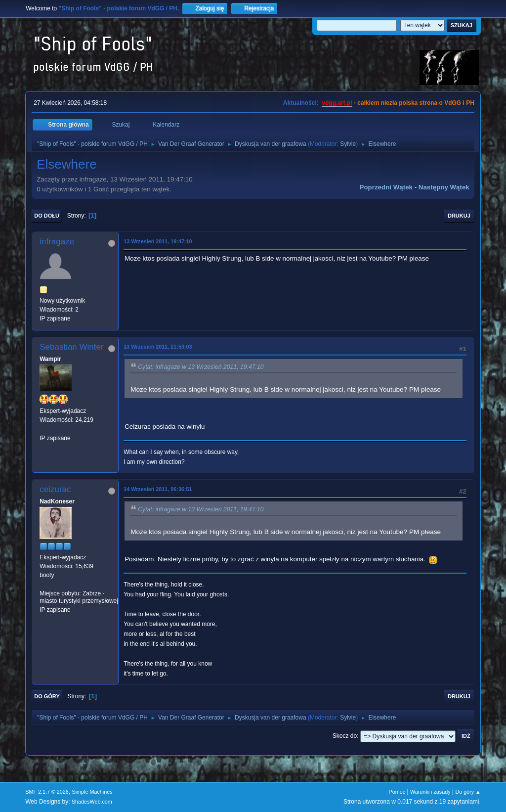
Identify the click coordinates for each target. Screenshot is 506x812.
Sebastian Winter (71, 347)
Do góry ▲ (468, 792)
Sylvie (348, 144)
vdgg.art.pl (337, 103)
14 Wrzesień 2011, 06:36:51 (158, 489)
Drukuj (459, 216)
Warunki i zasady (430, 792)
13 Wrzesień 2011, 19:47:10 (158, 241)
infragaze (57, 242)
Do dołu (47, 216)
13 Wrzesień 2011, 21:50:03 (158, 347)
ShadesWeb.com (92, 802)
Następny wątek (444, 187)
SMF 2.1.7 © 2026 (47, 792)
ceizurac (55, 489)
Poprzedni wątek (386, 187)
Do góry (47, 696)
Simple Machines (92, 792)
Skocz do (345, 736)
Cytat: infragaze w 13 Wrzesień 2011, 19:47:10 (201, 367)
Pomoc (397, 792)
